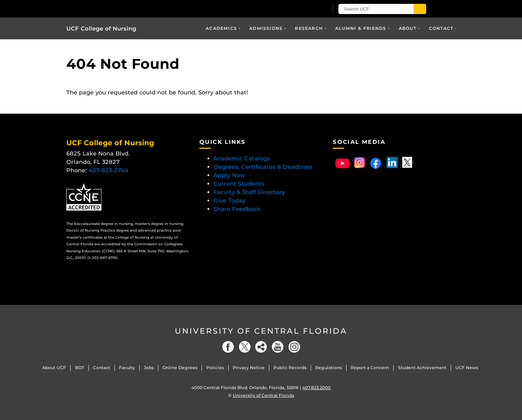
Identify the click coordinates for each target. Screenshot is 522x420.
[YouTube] (278, 347)
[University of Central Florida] (148, 9)
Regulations (329, 368)
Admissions (266, 28)
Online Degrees (180, 368)
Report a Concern (370, 368)
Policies (215, 368)
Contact (441, 28)
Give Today (229, 201)
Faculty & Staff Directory (249, 192)
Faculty (127, 368)
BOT (80, 368)
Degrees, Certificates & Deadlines (264, 167)
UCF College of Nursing (101, 29)
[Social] (261, 347)
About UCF (54, 368)
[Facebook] (228, 347)
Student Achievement (422, 368)
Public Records (290, 368)
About (408, 28)
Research (309, 28)
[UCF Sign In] (306, 9)
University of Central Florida (261, 331)
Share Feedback (237, 209)
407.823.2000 (316, 388)
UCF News (467, 368)
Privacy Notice (249, 368)
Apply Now (229, 175)
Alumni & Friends (361, 28)
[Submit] (420, 9)
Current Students (239, 184)
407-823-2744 (108, 170)
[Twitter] (245, 347)
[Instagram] (294, 347)
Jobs (149, 368)
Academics (221, 28)
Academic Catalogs (242, 158)
